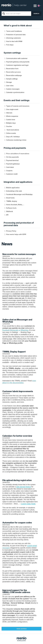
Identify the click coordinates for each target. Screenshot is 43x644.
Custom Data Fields (28, 504)
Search (36, 14)
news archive (22, 629)
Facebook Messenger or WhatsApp (15, 330)
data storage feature (23, 487)
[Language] (40, 6)
